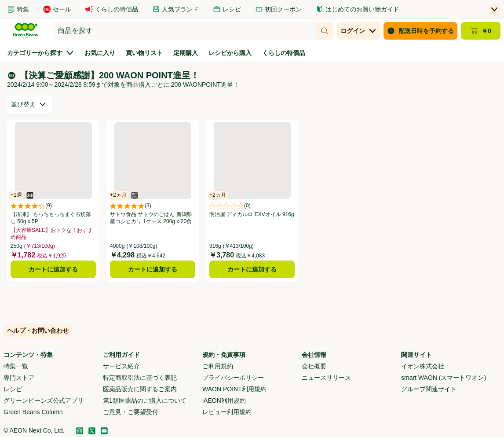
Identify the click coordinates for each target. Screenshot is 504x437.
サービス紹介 (121, 366)
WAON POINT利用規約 (234, 389)
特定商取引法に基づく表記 (140, 378)
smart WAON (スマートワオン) (444, 378)
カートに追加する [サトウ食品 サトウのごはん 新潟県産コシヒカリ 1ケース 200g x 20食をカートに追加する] (153, 269)
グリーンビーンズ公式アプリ (44, 400)
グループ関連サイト (429, 389)
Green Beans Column (33, 412)
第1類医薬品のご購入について (145, 400)
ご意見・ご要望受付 (131, 412)
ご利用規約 (218, 366)
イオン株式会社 (423, 366)
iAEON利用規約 (224, 400)
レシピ (13, 389)
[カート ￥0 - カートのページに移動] (481, 31)
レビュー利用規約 (227, 412)
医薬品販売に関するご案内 (140, 389)
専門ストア (19, 378)
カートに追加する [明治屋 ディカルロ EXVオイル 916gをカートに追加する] (252, 269)
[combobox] (184, 31)
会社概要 (314, 366)
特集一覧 (16, 366)
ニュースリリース (326, 378)
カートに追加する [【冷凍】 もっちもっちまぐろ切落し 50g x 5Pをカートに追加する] (53, 269)
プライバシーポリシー (233, 378)
